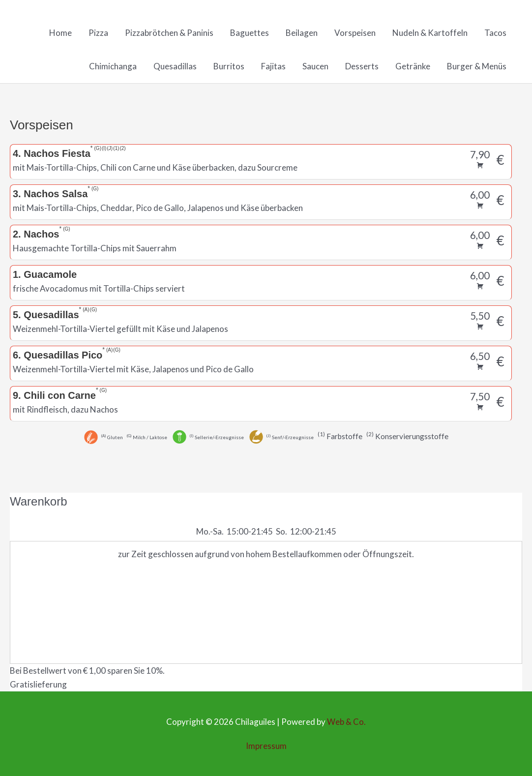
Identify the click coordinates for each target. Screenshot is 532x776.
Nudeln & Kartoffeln (430, 33)
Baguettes (250, 33)
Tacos (495, 33)
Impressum (266, 746)
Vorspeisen (355, 33)
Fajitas (273, 67)
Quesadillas (175, 67)
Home (60, 33)
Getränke (413, 67)
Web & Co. (346, 722)
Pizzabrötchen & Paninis (169, 33)
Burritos (229, 67)
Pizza (98, 33)
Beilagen (302, 33)
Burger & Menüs (477, 67)
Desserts (362, 67)
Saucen (315, 67)
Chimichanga (113, 67)
